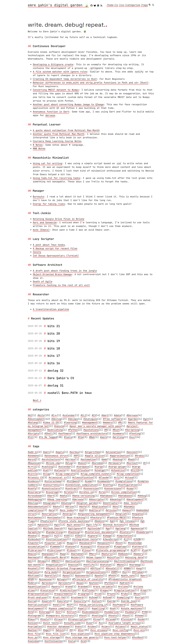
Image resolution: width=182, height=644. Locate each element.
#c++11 (32, 467)
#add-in (33, 452)
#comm (88, 481)
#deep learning (57, 499)
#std (31, 612)
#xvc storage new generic (82, 637)
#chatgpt (100, 470)
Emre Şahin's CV (61, 378)
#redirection (68, 590)
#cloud (129, 477)
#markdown (77, 554)
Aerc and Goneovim (45, 222)
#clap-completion (128, 474)
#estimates (35, 517)
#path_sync (128, 576)
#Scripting (132, 430)
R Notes (38, 145)
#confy (32, 488)
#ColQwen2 (73, 481)
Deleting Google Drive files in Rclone (59, 219)
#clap (47, 474)
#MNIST (56, 561)
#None (120, 565)
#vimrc (106, 627)
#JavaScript (111, 539)
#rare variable (103, 587)
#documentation (38, 507)
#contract (72, 488)
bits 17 (54, 356)
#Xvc (81, 630)
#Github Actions (113, 525)
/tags (144, 5)
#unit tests (51, 623)
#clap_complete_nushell (96, 474)
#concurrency (51, 485)
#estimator (54, 517)
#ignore (92, 536)
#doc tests (131, 503)
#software (65, 433)
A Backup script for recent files (55, 248)
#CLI (83, 415)
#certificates (80, 470)
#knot (119, 543)
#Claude (104, 477)
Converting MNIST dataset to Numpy (56, 90)
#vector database (58, 627)
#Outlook (33, 576)
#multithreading (124, 561)
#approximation (120, 456)
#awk (104, 459)
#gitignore (75, 528)
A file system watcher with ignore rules (60, 72)
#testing (97, 616)
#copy (130, 488)
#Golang (33, 422)
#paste (99, 576)
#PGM (31, 579)
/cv (116, 5)
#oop (139, 568)
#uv (101, 623)
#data (117, 415)
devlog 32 (55, 371)
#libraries (35, 550)
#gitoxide (94, 528)
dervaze (50, 115)
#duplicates (99, 507)
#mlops (42, 561)
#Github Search (53, 528)
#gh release (127, 521)
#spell (82, 608)
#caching (47, 467)
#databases (125, 496)
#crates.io (86, 492)
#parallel (51, 576)
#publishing (55, 430)
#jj (126, 539)
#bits (41, 415)
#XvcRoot (138, 637)
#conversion (91, 488)
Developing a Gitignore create (53, 64)
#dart (105, 415)
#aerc (47, 452)
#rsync (111, 594)
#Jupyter (33, 543)
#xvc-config (120, 630)
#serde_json (129, 601)
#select (97, 601)
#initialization (56, 539)
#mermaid (33, 557)
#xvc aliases (99, 630)
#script (140, 597)
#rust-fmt (59, 597)
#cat (46, 470)
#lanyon (70, 547)
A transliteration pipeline (51, 309)
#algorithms (92, 452)
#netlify (89, 565)
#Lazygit (86, 547)
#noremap (135, 565)
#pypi (80, 583)
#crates (69, 492)
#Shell (49, 433)
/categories (133, 5)
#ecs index (67, 510)
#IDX (67, 536)
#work (104, 437)
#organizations (96, 572)
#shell (57, 605)
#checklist (118, 470)
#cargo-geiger (117, 467)
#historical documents (99, 532)
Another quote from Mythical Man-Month (59, 134)
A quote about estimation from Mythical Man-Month (66, 130)
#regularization (124, 590)
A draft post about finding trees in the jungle (65, 271)
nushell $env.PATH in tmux (70, 393)
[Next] (37, 400)
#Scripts (33, 433)
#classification (83, 477)
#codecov (33, 481)
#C (145, 463)
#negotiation (54, 565)
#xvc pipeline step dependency (115, 634)
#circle (33, 474)
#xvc (132, 437)
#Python (73, 430)
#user (90, 623)
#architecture (51, 459)
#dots (56, 507)
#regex (104, 590)
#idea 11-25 (51, 422)
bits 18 (54, 348)
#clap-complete (65, 474)
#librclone (54, 550)
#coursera (34, 492)
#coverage (52, 492)
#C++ (54, 415)
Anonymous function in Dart (51, 112)
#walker (33, 630)
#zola (72, 641)
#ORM (114, 572)
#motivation (73, 561)
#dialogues (90, 419)
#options (33, 572)
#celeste (60, 470)
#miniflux (113, 557)
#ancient (132, 452)
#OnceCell (112, 568)
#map (63, 554)
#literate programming (111, 550)
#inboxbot (34, 539)
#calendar (69, 415)
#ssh (113, 608)
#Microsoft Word (55, 557)
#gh (112, 521)
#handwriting (54, 532)
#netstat (106, 565)
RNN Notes (39, 148)
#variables (35, 627)
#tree (97, 619)
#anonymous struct (56, 456)
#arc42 (32, 459)
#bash (131, 459)
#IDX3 (79, 536)
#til (31, 437)
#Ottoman (138, 572)
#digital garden (87, 503)
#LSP (133, 550)
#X (71, 630)
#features (47, 521)
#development (36, 419)
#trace (58, 619)
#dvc (115, 507)
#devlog (56, 419)
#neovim (59, 426)
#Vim (81, 437)
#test (83, 616)
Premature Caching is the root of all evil (61, 285)
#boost (82, 463)
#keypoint (104, 543)
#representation (38, 594)
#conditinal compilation (81, 485)
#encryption (49, 514)
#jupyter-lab (53, 543)
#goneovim (137, 528)
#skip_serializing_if (93, 605)
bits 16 (54, 363)
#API (76, 456)
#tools (68, 437)
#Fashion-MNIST (117, 517)
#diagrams (49, 503)
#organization (72, 572)
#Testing (135, 433)
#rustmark (77, 597)
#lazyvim (103, 547)
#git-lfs (92, 525)
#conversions (113, 488)
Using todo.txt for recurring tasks (56, 178)
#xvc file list (56, 634)
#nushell (33, 568)
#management (90, 422)
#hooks (32, 536)
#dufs (83, 507)
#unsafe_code (72, 623)
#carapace (83, 467)
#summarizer (112, 612)
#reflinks (88, 590)
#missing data (134, 557)
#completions (124, 481)
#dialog (66, 503)
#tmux (31, 619)
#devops (73, 419)
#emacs (127, 510)
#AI (30, 415)
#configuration (128, 485)
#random (83, 587)
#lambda (55, 547)
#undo (141, 619)
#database (106, 496)
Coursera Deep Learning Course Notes (57, 141)
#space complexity (60, 608)
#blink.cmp (53, 463)
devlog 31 (55, 385)
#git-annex (74, 525)
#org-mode (51, 572)
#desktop (115, 499)
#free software (113, 419)
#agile (60, 452)
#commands (104, 481)
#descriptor (97, 499)
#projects (65, 583)
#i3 (56, 536)
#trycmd (111, 619)
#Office (95, 568)
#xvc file (34, 634)
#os (124, 572)
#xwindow (33, 641)
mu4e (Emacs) (41, 230)
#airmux (74, 452)
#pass (66, 576)
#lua (145, 550)
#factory (96, 517)
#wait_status (139, 627)
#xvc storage (51, 637)
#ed (81, 510)
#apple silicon (95, 456)
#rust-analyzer (38, 597)
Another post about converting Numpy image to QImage (68, 104)
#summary (118, 433)
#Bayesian (34, 463)
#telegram (34, 616)
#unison (33, 623)
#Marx (92, 554)
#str (58, 612)
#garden (133, 419)
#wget (47, 630)
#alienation (113, 452)
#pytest (94, 583)
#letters (138, 547)
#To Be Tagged (48, 437)
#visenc (120, 627)
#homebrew (143, 532)
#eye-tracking (76, 517)
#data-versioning (83, 496)
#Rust (116, 430)
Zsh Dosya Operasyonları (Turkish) (56, 256)
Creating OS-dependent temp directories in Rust (65, 79)
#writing (118, 437)
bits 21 (54, 326)
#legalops (120, 547)
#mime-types (94, 557)
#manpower (48, 554)
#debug (142, 496)
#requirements (63, 594)
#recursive (47, 590)
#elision (111, 510)
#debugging (35, 499)
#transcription (78, 619)
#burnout (132, 463)
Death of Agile (43, 281)
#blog (69, 463)
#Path (112, 576)
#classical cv (58, 477)
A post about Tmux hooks (49, 245)
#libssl (72, 550)
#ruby (124, 594)
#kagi (70, 543)
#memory (108, 422)
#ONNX (127, 568)
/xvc (122, 5)
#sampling (123, 597)
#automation (88, 459)
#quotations (91, 430)
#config (108, 485)
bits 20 (54, 333)
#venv (79, 627)
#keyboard (86, 543)
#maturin (107, 554)
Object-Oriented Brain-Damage (52, 274)
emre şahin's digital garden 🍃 (58, 5)
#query (56, 587)
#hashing (74, 532)
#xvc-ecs (139, 630)
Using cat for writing (47, 163)
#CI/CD (135, 470)
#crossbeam (35, 496)
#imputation (124, 536)
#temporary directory (60, 616)
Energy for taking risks (49, 204)
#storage (44, 612)
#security (80, 601)
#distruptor (111, 503)
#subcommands (90, 612)
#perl (144, 576)
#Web (92, 437)
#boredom (97, 463)
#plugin (62, 579)
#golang (120, 528)
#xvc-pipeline (80, 634)
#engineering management (94, 514)
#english (121, 514)
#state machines (131, 608)
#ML (120, 422)
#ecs (51, 510)
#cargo (99, 467)
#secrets (63, 601)
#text (126, 616)
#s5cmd (107, 597)
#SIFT (70, 605)
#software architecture (92, 433)
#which (60, 630)
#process (47, 583)
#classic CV (35, 477)
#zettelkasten (54, 641)
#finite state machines (74, 521)
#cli (117, 477)
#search (47, 601)
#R (106, 430)
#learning (70, 422)
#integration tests (85, 539)
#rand (69, 587)
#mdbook (123, 554)
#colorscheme (53, 481)
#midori (76, 557)
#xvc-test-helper (115, 637)
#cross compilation (124, 492)
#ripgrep (83, 594)
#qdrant (124, 583)
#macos (32, 554)
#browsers (115, 463)
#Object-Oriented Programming (65, 568)
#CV (94, 415)
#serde (111, 601)
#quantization (37, 587)
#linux (86, 550)
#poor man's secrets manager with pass (95, 426)
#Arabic (140, 456)
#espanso (138, 514)
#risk (98, 594)
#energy (67, 514)
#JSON (137, 539)
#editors (95, 510)
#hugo (45, 536)
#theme (139, 616)
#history (125, 532)
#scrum (32, 601)
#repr (144, 590)
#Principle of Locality (88, 579)
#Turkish (127, 619)
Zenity (37, 252)
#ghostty (43, 525)
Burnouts (38, 197)
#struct (72, 612)
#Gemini (99, 521)
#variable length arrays (124, 623)
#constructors (51, 488)
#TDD (145, 612)
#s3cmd (93, 597)
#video (92, 627)
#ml (30, 561)
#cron (102, 492)
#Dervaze (132, 415)
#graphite (34, 532)
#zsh (83, 641)
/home (110, 5)
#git (146, 419)
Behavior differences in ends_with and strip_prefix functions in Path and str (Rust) (91, 83)
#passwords (82, 576)
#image (107, 536)
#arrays (70, 459)
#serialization (38, 605)
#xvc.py (33, 637)
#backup (117, 459)
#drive (70, 507)
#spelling (98, 608)
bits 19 (54, 341)
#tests (113, 616)
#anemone (33, 456)
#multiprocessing (97, 561)
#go (108, 528)
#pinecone (45, 579)
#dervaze (78, 499)
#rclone (123, 587)
